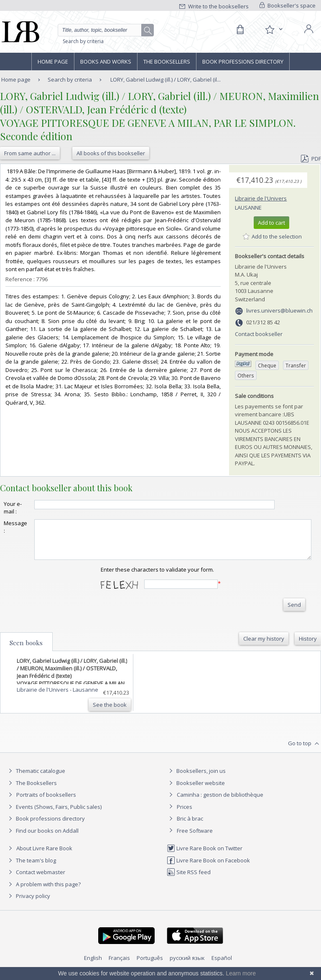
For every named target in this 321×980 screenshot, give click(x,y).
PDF (311, 159)
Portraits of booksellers (46, 802)
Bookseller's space (288, 5)
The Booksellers (167, 62)
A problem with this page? (43, 892)
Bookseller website (196, 790)
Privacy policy (28, 903)
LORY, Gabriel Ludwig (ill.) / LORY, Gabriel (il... (166, 80)
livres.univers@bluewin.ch (279, 310)
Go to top (304, 751)
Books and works (106, 62)
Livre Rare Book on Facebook (208, 868)
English (93, 965)
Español (222, 965)
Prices (185, 814)
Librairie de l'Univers (261, 198)
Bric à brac (190, 826)
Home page (53, 62)
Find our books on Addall (42, 838)
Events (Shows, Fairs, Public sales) (54, 814)
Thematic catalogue (36, 778)
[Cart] (240, 30)
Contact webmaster (36, 880)
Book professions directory (243, 62)
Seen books (26, 650)
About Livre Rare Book (44, 856)
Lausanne (248, 208)
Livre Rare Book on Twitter (205, 856)
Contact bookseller (259, 334)
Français (119, 965)
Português (150, 965)
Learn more (241, 973)
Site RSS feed (189, 880)
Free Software (195, 838)
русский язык (187, 965)
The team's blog (31, 868)
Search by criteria (83, 41)
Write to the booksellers (214, 6)
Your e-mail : (13, 508)
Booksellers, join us (196, 778)
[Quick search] (106, 30)
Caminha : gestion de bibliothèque (220, 802)
